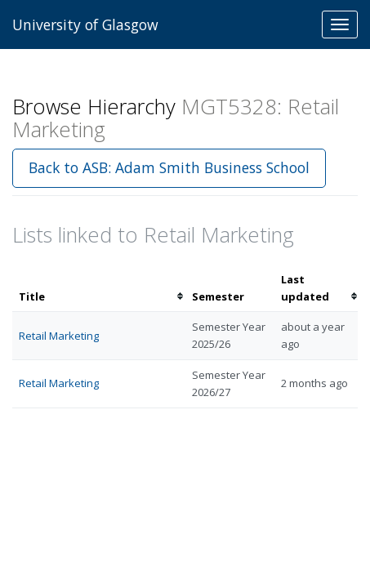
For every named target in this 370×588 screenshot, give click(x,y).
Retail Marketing (59, 336)
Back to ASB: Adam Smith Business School (169, 167)
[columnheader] (99, 288)
